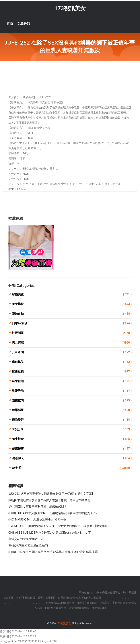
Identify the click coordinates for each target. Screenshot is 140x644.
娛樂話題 (72, 410)
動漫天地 (72, 391)
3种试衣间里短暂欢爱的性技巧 (28, 546)
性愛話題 (72, 333)
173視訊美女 (70, 8)
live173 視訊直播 (26, 598)
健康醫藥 (72, 449)
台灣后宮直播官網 (87, 603)
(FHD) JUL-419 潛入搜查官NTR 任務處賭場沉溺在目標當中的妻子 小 (52, 513)
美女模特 (72, 304)
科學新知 (72, 381)
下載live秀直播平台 (55, 608)
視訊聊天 (72, 458)
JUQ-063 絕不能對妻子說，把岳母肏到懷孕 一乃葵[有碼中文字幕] (51, 494)
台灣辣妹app (99, 608)
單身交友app (86, 593)
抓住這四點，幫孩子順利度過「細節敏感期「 (38, 507)
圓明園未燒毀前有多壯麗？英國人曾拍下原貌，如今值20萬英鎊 (49, 500)
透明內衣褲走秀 (46, 598)
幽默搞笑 (72, 362)
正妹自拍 (72, 314)
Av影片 (72, 468)
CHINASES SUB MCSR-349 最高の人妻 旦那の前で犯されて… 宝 (50, 533)
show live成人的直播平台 (60, 603)
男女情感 (72, 343)
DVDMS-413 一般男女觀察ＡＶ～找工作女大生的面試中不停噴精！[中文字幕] (58, 526)
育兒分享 (72, 429)
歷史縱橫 (72, 372)
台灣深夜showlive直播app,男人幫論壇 (79, 598)
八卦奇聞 (72, 352)
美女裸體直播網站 (79, 608)
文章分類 (24, 24)
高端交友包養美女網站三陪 (26, 539)
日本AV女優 (72, 323)
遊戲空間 (72, 400)
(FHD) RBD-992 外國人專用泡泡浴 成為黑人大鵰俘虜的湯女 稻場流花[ (53, 552)
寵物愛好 (72, 420)
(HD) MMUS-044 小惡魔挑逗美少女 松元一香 (37, 520)
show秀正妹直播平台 (108, 593)
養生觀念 (72, 439)
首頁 (10, 24)
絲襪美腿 (72, 294)
